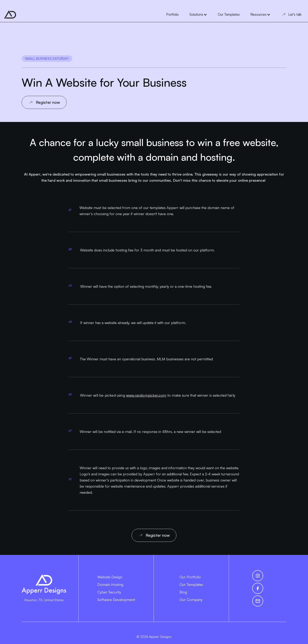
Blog (183, 592)
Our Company (191, 600)
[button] (198, 14)
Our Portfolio (190, 577)
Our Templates (191, 584)
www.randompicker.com (146, 395)
